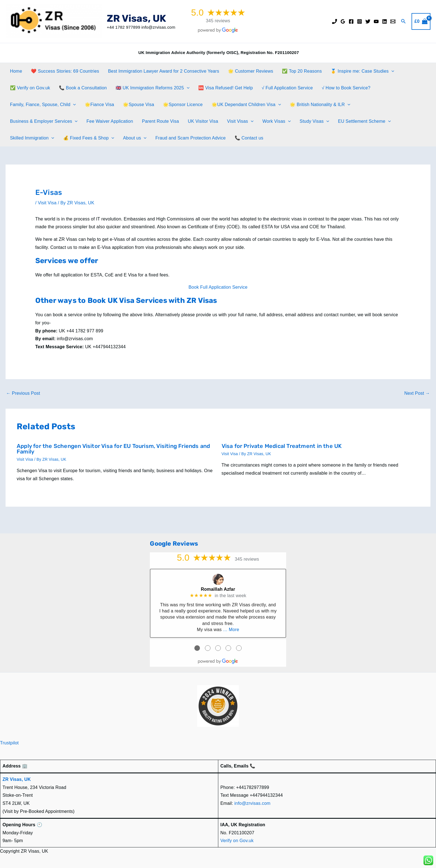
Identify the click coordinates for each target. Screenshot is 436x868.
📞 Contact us (249, 138)
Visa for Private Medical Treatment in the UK (282, 446)
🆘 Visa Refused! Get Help (226, 88)
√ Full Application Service (287, 88)
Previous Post (23, 393)
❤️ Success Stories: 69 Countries (65, 71)
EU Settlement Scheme (365, 121)
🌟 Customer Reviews (251, 71)
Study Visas (314, 121)
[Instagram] (360, 21)
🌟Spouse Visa (138, 105)
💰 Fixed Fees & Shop (89, 138)
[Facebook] (351, 21)
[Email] (393, 21)
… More (231, 630)
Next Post (417, 393)
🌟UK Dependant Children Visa (246, 105)
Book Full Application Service (218, 287)
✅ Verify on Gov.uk (30, 88)
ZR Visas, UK (136, 18)
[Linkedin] (385, 21)
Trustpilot (9, 743)
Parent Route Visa (161, 121)
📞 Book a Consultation (83, 88)
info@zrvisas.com (252, 803)
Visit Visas (240, 121)
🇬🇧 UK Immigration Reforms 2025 (153, 88)
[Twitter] (368, 21)
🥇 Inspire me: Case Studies (362, 71)
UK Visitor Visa (203, 121)
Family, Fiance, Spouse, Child (43, 105)
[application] (392, 71)
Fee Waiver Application (110, 121)
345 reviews (218, 21)
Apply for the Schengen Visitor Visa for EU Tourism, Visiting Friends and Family (113, 449)
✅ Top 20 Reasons (302, 71)
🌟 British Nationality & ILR (320, 105)
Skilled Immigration (32, 138)
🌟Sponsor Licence (183, 105)
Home (16, 71)
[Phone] (335, 21)
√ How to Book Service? (346, 88)
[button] (403, 21)
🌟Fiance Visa (100, 105)
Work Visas (277, 121)
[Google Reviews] (343, 21)
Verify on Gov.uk (237, 841)
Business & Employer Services (44, 121)
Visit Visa (47, 203)
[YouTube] (376, 21)
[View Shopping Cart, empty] (421, 21)
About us (135, 138)
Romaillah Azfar (218, 589)
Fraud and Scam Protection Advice (191, 138)
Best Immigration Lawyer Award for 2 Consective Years (163, 71)
